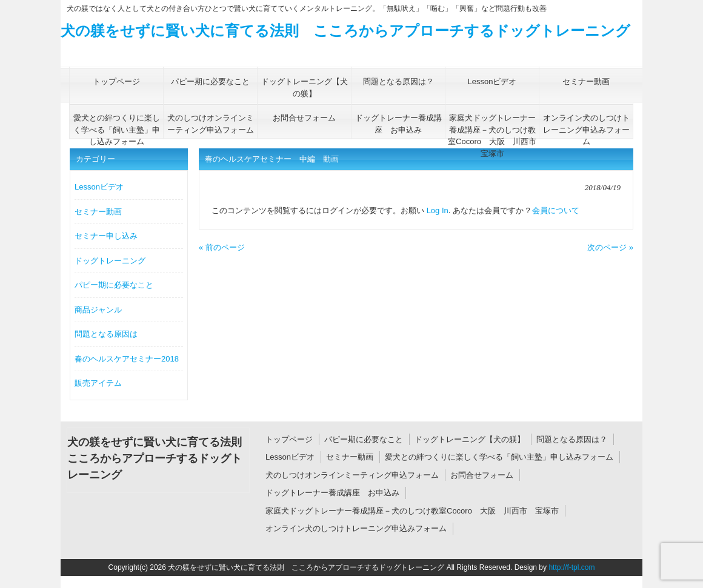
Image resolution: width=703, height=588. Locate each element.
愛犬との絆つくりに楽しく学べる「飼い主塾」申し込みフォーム (499, 457)
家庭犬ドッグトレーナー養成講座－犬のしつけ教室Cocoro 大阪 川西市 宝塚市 (412, 511)
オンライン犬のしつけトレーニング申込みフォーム (356, 528)
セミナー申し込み (106, 236)
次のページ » (610, 247)
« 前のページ (222, 247)
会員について (556, 210)
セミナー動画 (98, 212)
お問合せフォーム (482, 475)
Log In (438, 210)
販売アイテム (98, 383)
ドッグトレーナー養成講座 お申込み (332, 493)
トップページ (289, 439)
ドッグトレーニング (110, 261)
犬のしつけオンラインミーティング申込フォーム (352, 475)
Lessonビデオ (99, 187)
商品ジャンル (98, 310)
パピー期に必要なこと (114, 285)
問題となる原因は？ (572, 439)
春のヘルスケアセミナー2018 (127, 359)
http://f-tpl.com (571, 567)
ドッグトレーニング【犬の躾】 (470, 439)
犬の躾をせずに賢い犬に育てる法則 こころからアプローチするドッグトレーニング (345, 31)
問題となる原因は (106, 334)
